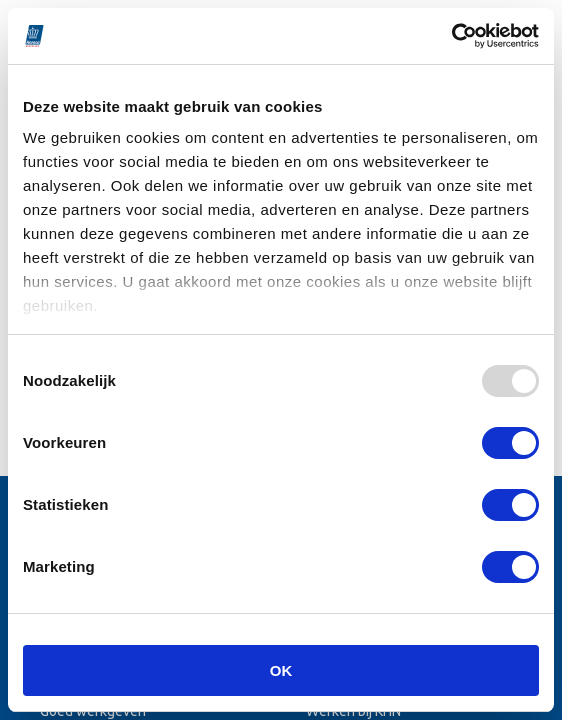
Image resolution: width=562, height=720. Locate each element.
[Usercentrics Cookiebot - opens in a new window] (451, 36)
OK (281, 670)
